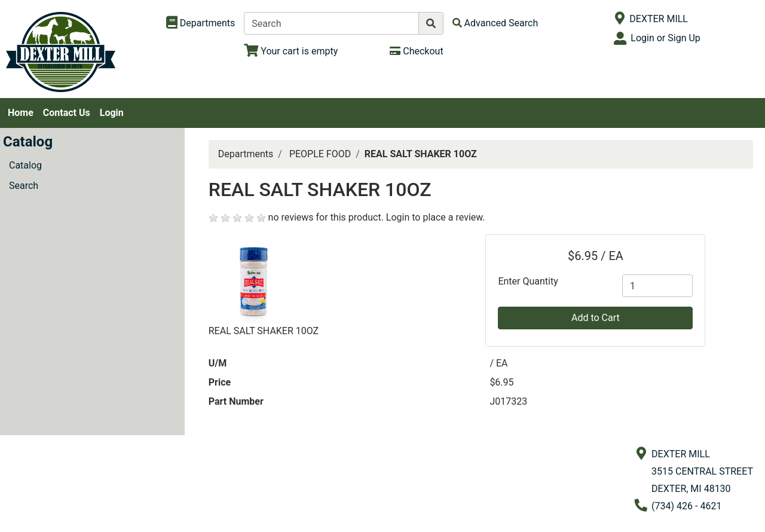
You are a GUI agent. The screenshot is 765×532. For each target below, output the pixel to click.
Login (112, 113)
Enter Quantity (528, 281)
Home (21, 113)
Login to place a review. (436, 217)
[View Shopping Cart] (291, 51)
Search (24, 186)
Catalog (25, 165)
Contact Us (67, 113)
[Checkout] (416, 51)
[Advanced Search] (495, 23)
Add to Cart (596, 318)
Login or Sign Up (665, 38)
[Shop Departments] (201, 23)
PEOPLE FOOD (320, 154)
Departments (246, 154)
